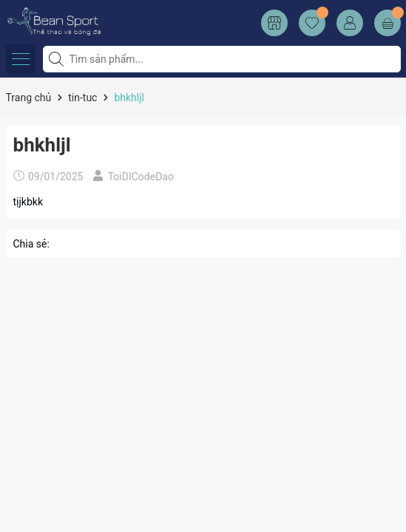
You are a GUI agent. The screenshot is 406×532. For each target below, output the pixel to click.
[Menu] (21, 59)
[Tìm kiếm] (58, 59)
